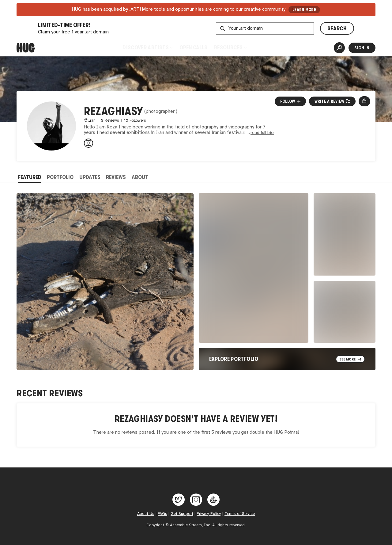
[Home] (26, 48)
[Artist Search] (339, 48)
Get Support (182, 514)
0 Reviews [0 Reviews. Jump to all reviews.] (110, 121)
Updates (90, 177)
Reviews (116, 177)
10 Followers (135, 121)
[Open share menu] (364, 101)
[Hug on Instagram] (196, 500)
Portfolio (60, 177)
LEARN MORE (304, 10)
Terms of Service (240, 514)
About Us (146, 514)
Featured (30, 177)
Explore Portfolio (234, 359)
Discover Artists (147, 48)
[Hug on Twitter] (179, 500)
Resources (230, 48)
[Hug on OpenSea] (213, 500)
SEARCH (337, 29)
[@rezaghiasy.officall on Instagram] (89, 143)
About (140, 177)
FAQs (162, 514)
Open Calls (193, 48)
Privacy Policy (209, 514)
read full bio (262, 133)
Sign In (362, 48)
